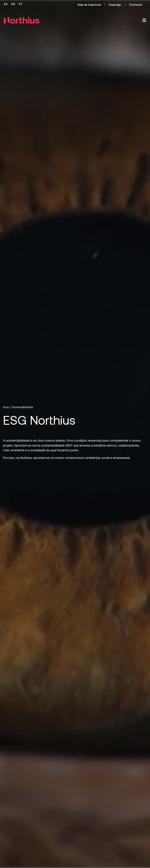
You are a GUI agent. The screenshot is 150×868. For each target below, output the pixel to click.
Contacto (136, 5)
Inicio (6, 407)
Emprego (115, 5)
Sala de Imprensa (89, 5)
